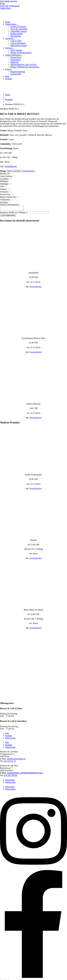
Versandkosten (11, 166)
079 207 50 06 (10, 776)
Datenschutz (10, 783)
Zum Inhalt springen (9, 1)
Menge (3, 171)
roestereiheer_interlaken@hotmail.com (25, 774)
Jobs (7, 734)
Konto (3, 3)
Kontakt (9, 736)
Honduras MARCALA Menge (13, 213)
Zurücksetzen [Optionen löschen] (29, 171)
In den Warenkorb (8, 216)
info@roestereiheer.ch (16, 760)
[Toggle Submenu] (17, 25)
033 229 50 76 (10, 762)
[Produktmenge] (37, 213)
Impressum (10, 781)
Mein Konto (10, 739)
